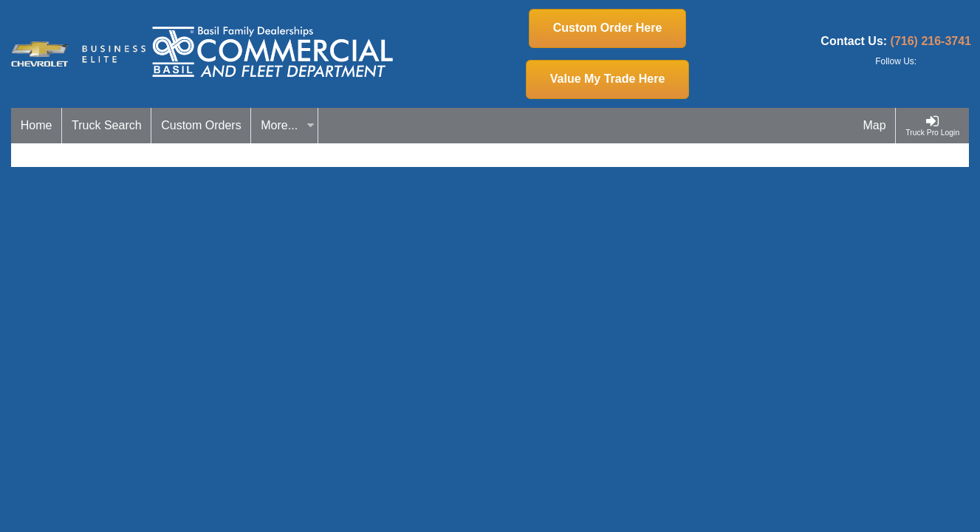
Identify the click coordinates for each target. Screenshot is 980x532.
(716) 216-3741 (931, 41)
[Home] (37, 126)
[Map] (875, 126)
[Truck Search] (107, 126)
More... (287, 125)
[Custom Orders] (201, 126)
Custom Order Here (608, 28)
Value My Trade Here (608, 79)
